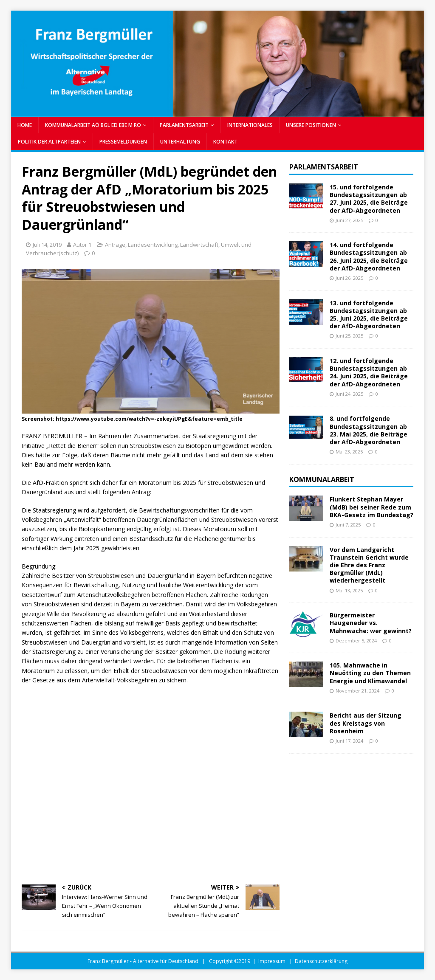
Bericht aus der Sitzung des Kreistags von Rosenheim (366, 723)
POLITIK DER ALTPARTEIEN (49, 142)
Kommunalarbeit (322, 479)
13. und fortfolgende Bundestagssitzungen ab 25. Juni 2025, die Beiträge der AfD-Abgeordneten (369, 315)
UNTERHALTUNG (180, 142)
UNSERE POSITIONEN (311, 125)
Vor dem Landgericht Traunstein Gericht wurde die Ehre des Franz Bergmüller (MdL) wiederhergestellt (369, 565)
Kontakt (225, 142)
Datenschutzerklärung (321, 961)
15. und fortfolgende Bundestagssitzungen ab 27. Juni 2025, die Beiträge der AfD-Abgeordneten (369, 199)
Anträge (115, 245)
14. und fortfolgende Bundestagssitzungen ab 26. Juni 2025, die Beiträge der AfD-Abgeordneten (369, 256)
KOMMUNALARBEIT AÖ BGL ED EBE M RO (93, 125)
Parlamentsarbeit (324, 167)
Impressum (272, 961)
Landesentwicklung (153, 245)
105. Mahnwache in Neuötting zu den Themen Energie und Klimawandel (370, 673)
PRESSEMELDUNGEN (123, 142)
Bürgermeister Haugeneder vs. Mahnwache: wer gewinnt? (371, 623)
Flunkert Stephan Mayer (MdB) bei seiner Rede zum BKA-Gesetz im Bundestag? (371, 507)
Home (25, 125)
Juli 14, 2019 (47, 245)
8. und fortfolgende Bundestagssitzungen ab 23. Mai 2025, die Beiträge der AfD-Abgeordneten (369, 430)
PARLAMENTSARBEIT (184, 125)
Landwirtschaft (199, 245)
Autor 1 (82, 245)
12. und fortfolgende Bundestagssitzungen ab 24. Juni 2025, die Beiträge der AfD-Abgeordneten (369, 372)
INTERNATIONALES (250, 125)
